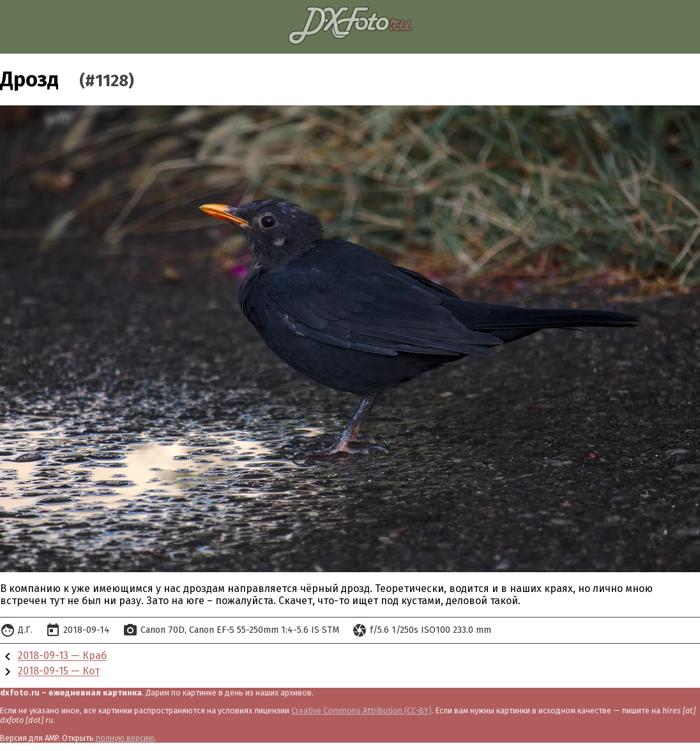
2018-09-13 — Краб (62, 656)
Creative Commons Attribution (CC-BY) (361, 710)
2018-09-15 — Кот (59, 671)
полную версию (125, 738)
